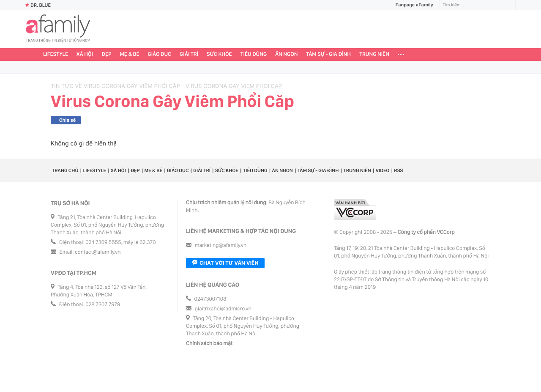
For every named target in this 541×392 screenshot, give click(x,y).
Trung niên (374, 54)
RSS (398, 170)
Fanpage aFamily (411, 5)
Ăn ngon (286, 54)
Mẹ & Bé (130, 54)
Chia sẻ (67, 120)
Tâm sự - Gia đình (329, 54)
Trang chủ (65, 170)
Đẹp (107, 54)
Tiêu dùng (254, 54)
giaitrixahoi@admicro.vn (223, 309)
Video (383, 170)
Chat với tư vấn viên (225, 263)
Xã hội (85, 54)
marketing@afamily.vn (221, 245)
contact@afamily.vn (98, 252)
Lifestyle (56, 54)
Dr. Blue (38, 5)
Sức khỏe (219, 54)
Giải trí (189, 54)
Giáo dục (160, 54)
